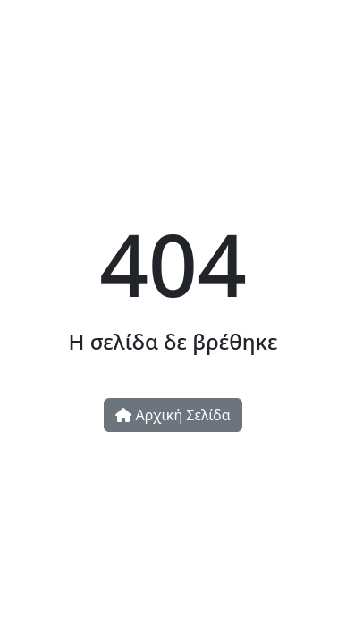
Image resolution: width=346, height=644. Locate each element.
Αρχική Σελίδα (173, 415)
